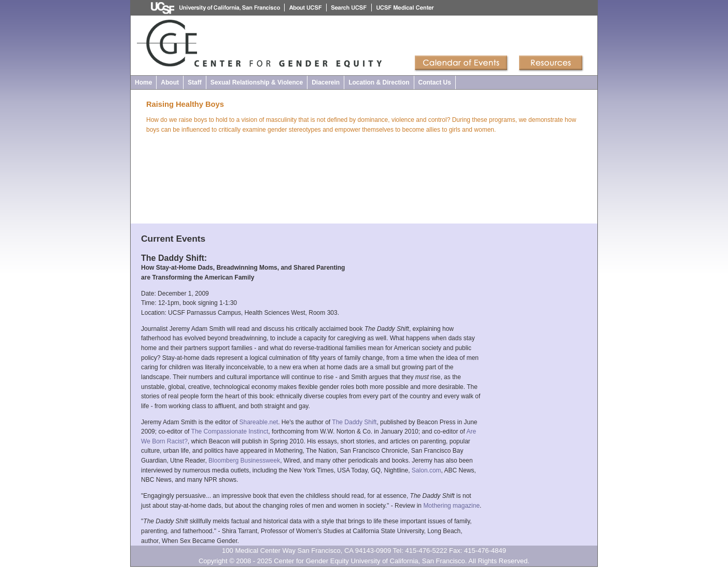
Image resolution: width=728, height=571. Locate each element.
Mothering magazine (451, 506)
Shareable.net (258, 422)
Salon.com (426, 470)
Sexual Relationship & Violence (257, 82)
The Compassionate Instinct (230, 431)
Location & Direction (379, 82)
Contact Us (435, 82)
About (170, 82)
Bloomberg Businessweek (244, 461)
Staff (195, 82)
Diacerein (326, 82)
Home (143, 82)
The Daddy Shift (354, 422)
